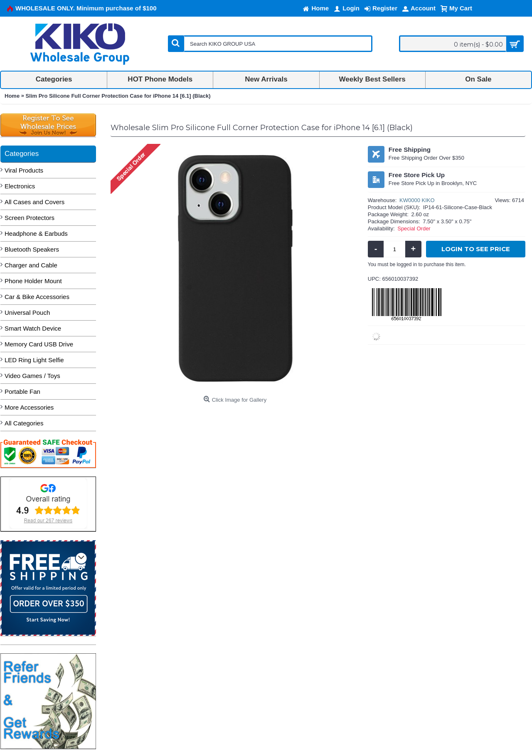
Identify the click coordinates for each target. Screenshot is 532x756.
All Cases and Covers (34, 202)
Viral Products (24, 170)
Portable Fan (22, 392)
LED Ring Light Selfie (34, 360)
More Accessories (29, 407)
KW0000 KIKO (417, 200)
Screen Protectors (30, 218)
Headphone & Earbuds (36, 233)
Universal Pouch (27, 313)
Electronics (20, 186)
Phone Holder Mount (33, 281)
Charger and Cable (31, 265)
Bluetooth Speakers (32, 249)
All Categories (24, 423)
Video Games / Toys (32, 376)
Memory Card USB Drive (39, 344)
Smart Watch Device (33, 328)
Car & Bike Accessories (37, 297)
